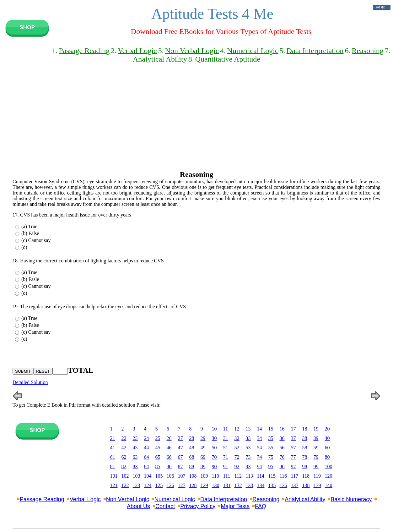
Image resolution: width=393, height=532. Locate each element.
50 (214, 448)
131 (227, 485)
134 (261, 485)
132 (238, 485)
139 (317, 485)
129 (204, 485)
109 (204, 476)
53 (248, 448)
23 (135, 438)
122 (125, 485)
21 (113, 438)
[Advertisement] (196, 118)
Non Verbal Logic (128, 499)
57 (293, 448)
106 (170, 476)
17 (293, 429)
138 (306, 485)
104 (148, 476)
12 (237, 429)
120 (329, 476)
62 (124, 457)
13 (248, 429)
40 (327, 438)
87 (180, 466)
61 (113, 457)
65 (158, 457)
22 (124, 438)
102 (125, 476)
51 (226, 448)
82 (124, 466)
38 (305, 438)
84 (147, 466)
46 (169, 448)
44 (147, 448)
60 (327, 448)
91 (226, 466)
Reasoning (266, 499)
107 (182, 476)
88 (192, 466)
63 (135, 457)
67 (180, 457)
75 (271, 457)
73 (248, 457)
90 (214, 466)
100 (329, 466)
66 (169, 457)
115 (272, 476)
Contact (165, 506)
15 (271, 429)
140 (329, 485)
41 (113, 448)
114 (261, 476)
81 (113, 466)
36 (282, 438)
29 (203, 438)
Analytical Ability (305, 499)
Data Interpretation (224, 499)
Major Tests (235, 506)
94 (260, 466)
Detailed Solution (30, 382)
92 (237, 466)
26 (169, 438)
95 (271, 466)
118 (306, 476)
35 (271, 438)
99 (316, 466)
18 (305, 429)
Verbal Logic (85, 499)
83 (135, 466)
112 (238, 476)
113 (249, 476)
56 (282, 448)
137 (295, 485)
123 (137, 485)
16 (282, 429)
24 (147, 438)
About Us (138, 506)
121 (114, 485)
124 (148, 485)
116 (283, 476)
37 (293, 438)
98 (305, 466)
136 (283, 485)
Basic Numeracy (351, 499)
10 (214, 429)
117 (295, 476)
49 (203, 448)
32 (237, 438)
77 (293, 457)
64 (147, 457)
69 (203, 457)
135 (272, 485)
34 (260, 438)
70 (214, 457)
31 (226, 438)
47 (180, 448)
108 (193, 476)
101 (114, 476)
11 (226, 429)
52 (237, 448)
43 (135, 448)
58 (305, 448)
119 (317, 476)
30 (214, 438)
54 (260, 448)
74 (260, 457)
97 (293, 466)
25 (158, 438)
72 (237, 457)
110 (215, 476)
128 (193, 485)
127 (182, 485)
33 (248, 438)
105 (159, 476)
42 (124, 448)
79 (316, 457)
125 (159, 485)
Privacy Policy (198, 506)
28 (192, 438)
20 (327, 429)
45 (158, 448)
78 (305, 457)
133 (250, 485)
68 (192, 457)
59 (316, 448)
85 (158, 466)
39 (316, 438)
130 (216, 485)
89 (203, 466)
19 (316, 429)
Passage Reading (42, 499)
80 (327, 457)
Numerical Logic (175, 499)
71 (226, 457)
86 (169, 466)
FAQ (261, 506)
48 (192, 448)
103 (137, 476)
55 (271, 448)
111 (227, 476)
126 (170, 485)
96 (282, 466)
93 (248, 466)
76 (282, 457)
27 (180, 438)
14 (260, 429)
